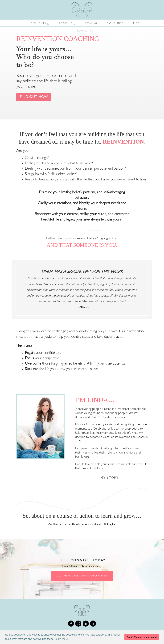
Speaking (91, 23)
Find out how (36, 98)
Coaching (66, 23)
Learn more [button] (61, 639)
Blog (136, 23)
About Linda (115, 23)
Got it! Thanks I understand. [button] (142, 637)
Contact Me (85, 31)
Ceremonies (38, 23)
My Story (110, 479)
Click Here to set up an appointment (82, 577)
